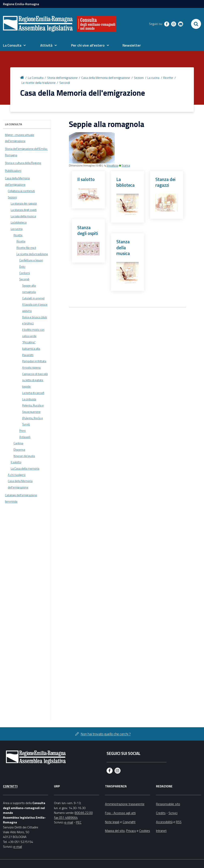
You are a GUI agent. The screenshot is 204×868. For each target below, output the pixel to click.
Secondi (65, 83)
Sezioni (139, 78)
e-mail (18, 846)
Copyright (129, 822)
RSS (179, 822)
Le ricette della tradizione (39, 83)
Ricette (168, 78)
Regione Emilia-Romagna (21, 4)
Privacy (131, 831)
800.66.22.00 (84, 813)
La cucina (153, 78)
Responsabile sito (168, 804)
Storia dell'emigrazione (62, 78)
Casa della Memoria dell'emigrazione (106, 78)
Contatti (10, 786)
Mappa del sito (115, 831)
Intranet (161, 831)
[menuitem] (14, 45)
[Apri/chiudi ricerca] (196, 24)
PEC (79, 822)
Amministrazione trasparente (125, 804)
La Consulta (36, 78)
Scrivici (173, 813)
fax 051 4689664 (66, 817)
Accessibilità (164, 822)
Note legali (112, 822)
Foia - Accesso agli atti (120, 813)
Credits (161, 813)
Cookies (145, 831)
